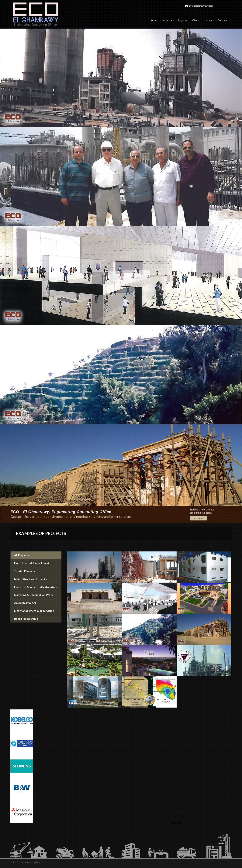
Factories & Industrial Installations (36, 587)
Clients (197, 20)
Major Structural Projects (30, 579)
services (125, 516)
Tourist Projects (25, 571)
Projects (182, 20)
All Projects (22, 555)
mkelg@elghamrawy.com (201, 6)
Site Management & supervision (34, 611)
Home (155, 20)
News (209, 20)
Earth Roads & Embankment (32, 563)
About (168, 20)
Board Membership (26, 619)
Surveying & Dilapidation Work (34, 595)
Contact (222, 20)
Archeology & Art (25, 603)
